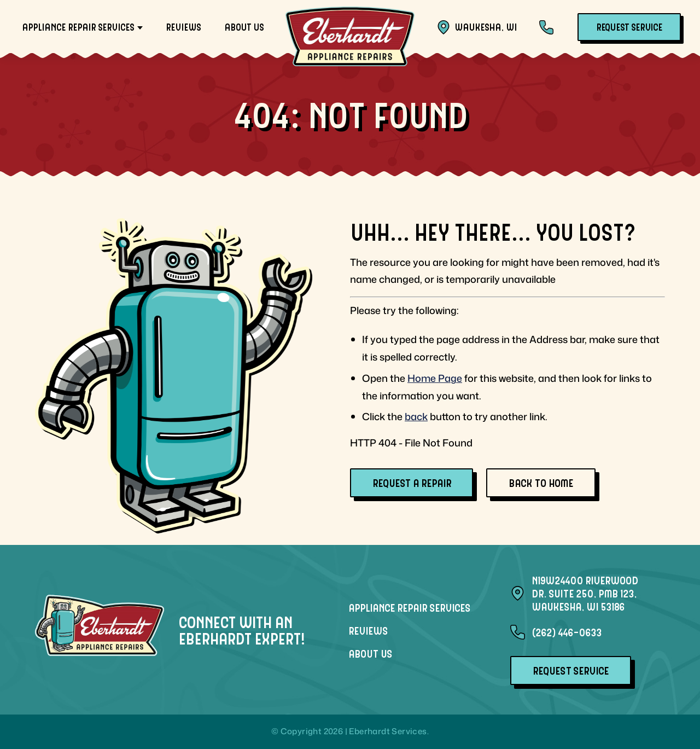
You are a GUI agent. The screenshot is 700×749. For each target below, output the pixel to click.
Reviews (183, 27)
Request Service (629, 27)
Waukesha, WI (477, 27)
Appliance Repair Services (78, 27)
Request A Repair (412, 483)
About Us (244, 27)
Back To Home (541, 483)
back (416, 416)
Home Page (435, 378)
